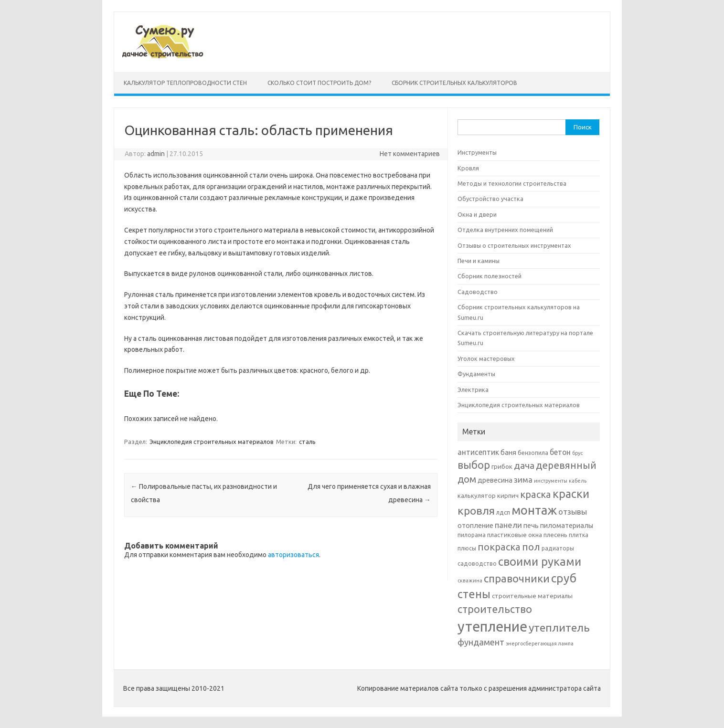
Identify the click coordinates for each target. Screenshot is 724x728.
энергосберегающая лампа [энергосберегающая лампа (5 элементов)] (540, 644)
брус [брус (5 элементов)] (577, 453)
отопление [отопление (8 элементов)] (475, 525)
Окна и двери (477, 214)
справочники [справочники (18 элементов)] (517, 578)
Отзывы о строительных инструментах (514, 245)
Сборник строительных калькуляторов (454, 83)
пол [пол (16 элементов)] (531, 547)
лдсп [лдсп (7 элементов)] (503, 512)
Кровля (468, 168)
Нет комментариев (410, 154)
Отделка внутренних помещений (505, 230)
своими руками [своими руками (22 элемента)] (540, 562)
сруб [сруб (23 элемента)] (564, 578)
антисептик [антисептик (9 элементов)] (478, 452)
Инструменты (477, 152)
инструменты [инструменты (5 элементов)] (551, 481)
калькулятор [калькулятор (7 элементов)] (477, 496)
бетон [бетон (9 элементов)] (560, 452)
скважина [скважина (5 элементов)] (470, 580)
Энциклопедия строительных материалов (212, 442)
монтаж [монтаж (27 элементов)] (534, 510)
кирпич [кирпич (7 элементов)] (508, 496)
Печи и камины (479, 261)
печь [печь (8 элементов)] (531, 525)
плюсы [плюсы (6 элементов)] (467, 548)
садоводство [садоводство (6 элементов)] (477, 564)
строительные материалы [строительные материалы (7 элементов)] (532, 596)
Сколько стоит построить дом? (319, 83)
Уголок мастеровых (486, 359)
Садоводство (478, 292)
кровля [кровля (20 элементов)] (476, 510)
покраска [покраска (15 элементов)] (499, 547)
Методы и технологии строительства (512, 183)
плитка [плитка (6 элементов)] (579, 535)
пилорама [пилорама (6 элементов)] (472, 535)
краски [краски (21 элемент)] (571, 494)
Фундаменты (476, 374)
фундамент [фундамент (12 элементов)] (481, 642)
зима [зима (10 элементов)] (523, 480)
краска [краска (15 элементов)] (536, 494)
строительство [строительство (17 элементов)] (495, 609)
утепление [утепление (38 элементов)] (492, 627)
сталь (307, 442)
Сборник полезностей (490, 276)
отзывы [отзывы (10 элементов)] (573, 512)
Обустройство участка (490, 199)
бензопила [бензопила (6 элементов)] (533, 453)
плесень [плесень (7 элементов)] (555, 535)
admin (156, 154)
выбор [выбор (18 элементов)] (474, 465)
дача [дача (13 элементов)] (524, 465)
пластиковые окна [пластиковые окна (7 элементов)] (515, 535)
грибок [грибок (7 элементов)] (502, 466)
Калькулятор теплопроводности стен (185, 83)
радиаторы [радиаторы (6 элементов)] (558, 548)
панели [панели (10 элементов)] (508, 525)
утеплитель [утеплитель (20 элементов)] (559, 627)
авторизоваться (293, 555)
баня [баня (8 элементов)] (508, 452)
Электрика (473, 390)
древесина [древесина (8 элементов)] (495, 480)
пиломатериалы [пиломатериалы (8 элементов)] (567, 525)
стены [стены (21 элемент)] (474, 594)
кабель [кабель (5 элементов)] (578, 481)
